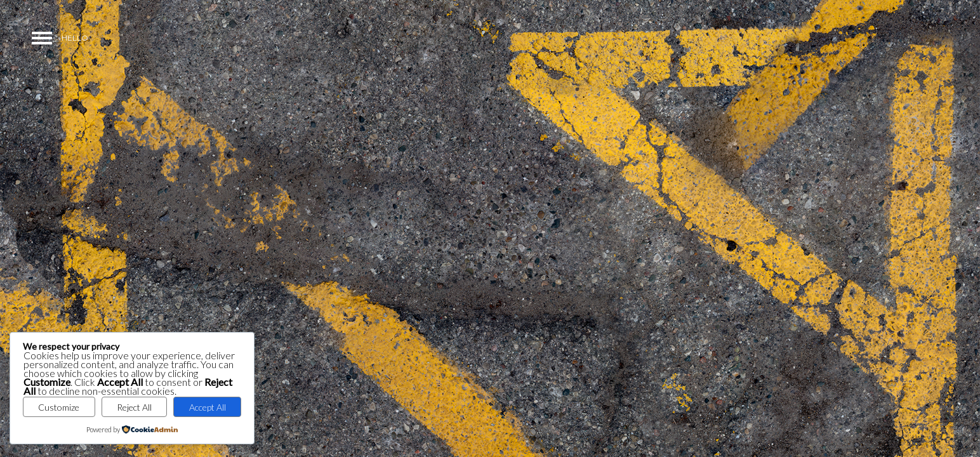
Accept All (208, 407)
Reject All (134, 407)
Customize (59, 407)
